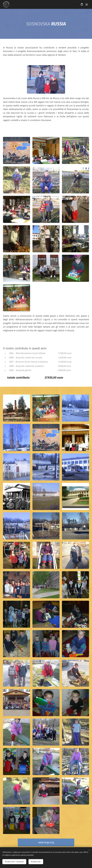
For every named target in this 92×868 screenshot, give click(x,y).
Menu (87, 5)
